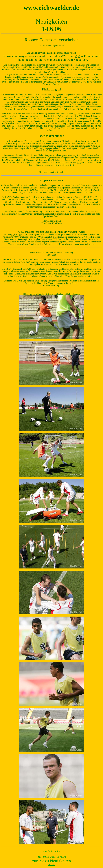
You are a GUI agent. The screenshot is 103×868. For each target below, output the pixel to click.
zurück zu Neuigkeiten (51, 861)
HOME (51, 865)
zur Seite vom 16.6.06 (52, 857)
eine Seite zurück (52, 851)
